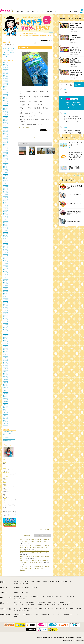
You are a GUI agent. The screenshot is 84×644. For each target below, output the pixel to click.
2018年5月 (6, 212)
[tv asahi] (7, 11)
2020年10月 (6, 166)
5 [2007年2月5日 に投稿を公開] (5, 49)
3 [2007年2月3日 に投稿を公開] (13, 47)
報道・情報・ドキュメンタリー (54, 11)
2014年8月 (6, 282)
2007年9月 (6, 412)
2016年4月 (6, 251)
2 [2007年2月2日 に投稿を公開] (12, 47)
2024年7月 (6, 96)
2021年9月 (6, 149)
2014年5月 (6, 287)
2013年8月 (6, 301)
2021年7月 (6, 152)
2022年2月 (6, 141)
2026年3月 (6, 64)
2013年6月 (6, 304)
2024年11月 (6, 89)
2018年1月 (6, 218)
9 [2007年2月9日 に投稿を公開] (12, 49)
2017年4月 (6, 232)
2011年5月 (6, 343)
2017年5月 (6, 231)
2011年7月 (6, 340)
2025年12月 (6, 69)
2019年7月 (6, 190)
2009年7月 (6, 378)
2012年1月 (6, 331)
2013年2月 (6, 310)
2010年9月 (6, 356)
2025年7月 (6, 77)
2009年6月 (6, 379)
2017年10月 (6, 223)
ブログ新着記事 (26, 536)
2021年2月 (6, 160)
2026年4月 (6, 63)
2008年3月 (6, 403)
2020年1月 (6, 180)
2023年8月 (6, 113)
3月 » (12, 56)
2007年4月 (6, 420)
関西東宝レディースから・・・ (31, 47)
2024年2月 (6, 103)
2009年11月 (6, 372)
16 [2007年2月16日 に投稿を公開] (12, 50)
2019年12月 (6, 182)
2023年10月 (6, 110)
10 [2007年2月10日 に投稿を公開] (13, 49)
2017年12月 (6, 220)
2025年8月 (6, 75)
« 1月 (6, 56)
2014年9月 (6, 281)
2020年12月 (6, 163)
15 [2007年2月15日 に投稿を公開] (10, 50)
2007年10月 (6, 411)
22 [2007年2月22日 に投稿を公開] (10, 52)
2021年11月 (6, 146)
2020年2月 (6, 179)
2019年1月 (6, 199)
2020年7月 (6, 171)
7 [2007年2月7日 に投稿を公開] (8, 49)
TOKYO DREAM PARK (8, 432)
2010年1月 (6, 368)
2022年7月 (6, 133)
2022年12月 (6, 125)
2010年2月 (6, 367)
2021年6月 (6, 154)
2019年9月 (6, 187)
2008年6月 (6, 398)
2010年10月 (6, 354)
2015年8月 (6, 263)
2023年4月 (6, 119)
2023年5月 (6, 118)
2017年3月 (6, 234)
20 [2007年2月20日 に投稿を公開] (7, 52)
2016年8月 (6, 245)
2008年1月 (6, 406)
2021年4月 (6, 157)
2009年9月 (6, 375)
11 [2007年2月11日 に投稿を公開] (4, 50)
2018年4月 (6, 213)
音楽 (33, 11)
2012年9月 (6, 318)
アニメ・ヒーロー (40, 11)
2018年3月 (6, 215)
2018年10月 (6, 204)
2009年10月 (6, 373)
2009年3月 (6, 384)
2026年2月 (6, 66)
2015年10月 (6, 260)
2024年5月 (6, 99)
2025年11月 (6, 71)
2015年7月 (6, 265)
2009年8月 (6, 376)
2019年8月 (6, 188)
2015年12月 (6, 257)
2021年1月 (6, 162)
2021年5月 (6, 155)
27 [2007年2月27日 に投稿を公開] (7, 54)
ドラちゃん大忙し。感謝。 (9, 439)
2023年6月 (6, 116)
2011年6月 (6, 342)
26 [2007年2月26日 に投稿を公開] (6, 54)
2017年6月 (6, 229)
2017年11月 (6, 221)
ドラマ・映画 (20, 11)
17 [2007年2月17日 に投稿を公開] (13, 50)
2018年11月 (6, 202)
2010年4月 (6, 364)
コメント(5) (21, 127)
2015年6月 (6, 267)
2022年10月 (6, 129)
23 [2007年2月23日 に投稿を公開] (12, 52)
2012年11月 (6, 315)
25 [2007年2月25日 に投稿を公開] (4, 54)
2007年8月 (6, 414)
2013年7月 (6, 303)
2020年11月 (6, 165)
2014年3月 (6, 290)
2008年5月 (6, 400)
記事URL (27, 127)
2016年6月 (6, 248)
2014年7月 (6, 284)
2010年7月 (6, 359)
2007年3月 (6, 422)
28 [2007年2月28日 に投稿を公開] (9, 54)
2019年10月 (6, 185)
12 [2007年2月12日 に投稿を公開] (6, 50)
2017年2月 (6, 235)
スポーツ (65, 11)
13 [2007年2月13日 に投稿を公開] (7, 50)
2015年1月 (6, 274)
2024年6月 (6, 97)
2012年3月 (6, 328)
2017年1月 (6, 237)
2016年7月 (6, 246)
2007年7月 (6, 416)
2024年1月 (6, 105)
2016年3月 (6, 252)
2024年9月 (6, 92)
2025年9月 (6, 74)
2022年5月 (6, 136)
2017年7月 (6, 227)
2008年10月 (6, 392)
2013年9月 (6, 300)
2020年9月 (6, 168)
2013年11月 (6, 296)
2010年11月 (6, 353)
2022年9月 (6, 130)
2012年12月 (6, 314)
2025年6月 (6, 78)
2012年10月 (6, 317)
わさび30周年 (6, 437)
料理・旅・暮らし (73, 11)
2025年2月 (6, 85)
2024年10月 (6, 91)
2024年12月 (6, 88)
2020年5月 (6, 174)
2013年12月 (6, 295)
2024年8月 (6, 94)
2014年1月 (6, 293)
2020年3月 (6, 177)
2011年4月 (6, 345)
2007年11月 (6, 409)
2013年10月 (6, 298)
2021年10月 (6, 147)
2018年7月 (6, 209)
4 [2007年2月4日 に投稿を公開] (4, 49)
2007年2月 (6, 423)
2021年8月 (6, 150)
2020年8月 (6, 169)
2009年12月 (6, 370)
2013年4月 (6, 307)
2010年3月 (6, 365)
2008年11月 (6, 390)
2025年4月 (6, 81)
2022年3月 (6, 140)
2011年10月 (6, 336)
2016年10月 (6, 241)
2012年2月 (6, 329)
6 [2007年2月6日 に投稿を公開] (7, 49)
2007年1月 (6, 425)
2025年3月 (6, 83)
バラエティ (28, 11)
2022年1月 (6, 143)
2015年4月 (6, 270)
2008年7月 (6, 397)
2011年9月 (6, 337)
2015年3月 (6, 271)
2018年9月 (6, 205)
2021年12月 (6, 144)
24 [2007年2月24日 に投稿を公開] (13, 52)
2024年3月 (6, 102)
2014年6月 (6, 285)
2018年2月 (6, 216)
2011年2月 (6, 348)
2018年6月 (6, 210)
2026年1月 (6, 67)
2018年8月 (6, 207)
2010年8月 (6, 358)
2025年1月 (6, 86)
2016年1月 (6, 256)
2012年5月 (6, 325)
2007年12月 (6, 408)
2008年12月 (6, 389)
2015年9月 (6, 262)
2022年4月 (6, 138)
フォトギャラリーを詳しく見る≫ (43, 530)
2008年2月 (6, 405)
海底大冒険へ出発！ (8, 441)
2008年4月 (6, 401)
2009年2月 (6, 386)
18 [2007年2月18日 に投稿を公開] (4, 52)
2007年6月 (6, 417)
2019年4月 (6, 194)
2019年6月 (6, 191)
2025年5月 (6, 80)
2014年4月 (6, 289)
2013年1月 (6, 312)
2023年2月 (6, 122)
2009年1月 (6, 387)
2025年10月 (6, 72)
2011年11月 (6, 334)
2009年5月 (6, 381)
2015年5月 (6, 268)
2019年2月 (6, 198)
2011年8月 (6, 339)
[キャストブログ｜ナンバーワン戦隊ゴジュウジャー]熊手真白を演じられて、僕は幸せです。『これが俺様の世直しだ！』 (34, 547)
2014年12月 (6, 276)
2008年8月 (6, 395)
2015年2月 (6, 273)
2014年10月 (6, 279)
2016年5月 (6, 249)
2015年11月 (6, 259)
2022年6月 (6, 135)
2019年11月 (6, 183)
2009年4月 (6, 383)
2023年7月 (6, 114)
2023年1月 (6, 124)
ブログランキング (43, 536)
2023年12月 (6, 107)
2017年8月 (6, 226)
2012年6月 (6, 323)
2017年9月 (6, 224)
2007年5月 (6, 419)
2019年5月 (6, 193)
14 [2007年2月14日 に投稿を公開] (9, 50)
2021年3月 (6, 158)
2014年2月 (6, 292)
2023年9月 (6, 111)
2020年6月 (6, 173)
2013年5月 (6, 306)
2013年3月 (6, 309)
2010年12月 (6, 351)
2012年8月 (6, 320)
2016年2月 (6, 254)
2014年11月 (6, 278)
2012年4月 (6, 326)
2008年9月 (6, 394)
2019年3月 (6, 196)
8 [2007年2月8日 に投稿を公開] (10, 49)
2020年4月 (6, 176)
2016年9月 (6, 243)
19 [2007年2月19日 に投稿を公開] (6, 52)
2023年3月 (6, 121)
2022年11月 (6, 127)
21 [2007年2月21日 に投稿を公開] (9, 52)
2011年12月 (6, 332)
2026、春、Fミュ (7, 433)
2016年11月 (6, 240)
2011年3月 (6, 347)
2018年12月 (6, 201)
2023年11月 (6, 108)
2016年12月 (6, 238)
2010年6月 (6, 361)
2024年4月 (6, 100)
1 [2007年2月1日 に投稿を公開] (10, 47)
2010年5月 (6, 362)
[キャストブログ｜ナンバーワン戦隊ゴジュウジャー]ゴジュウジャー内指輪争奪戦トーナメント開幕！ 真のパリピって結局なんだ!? (35, 568)
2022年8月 (6, 132)
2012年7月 (6, 321)
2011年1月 (6, 350)
